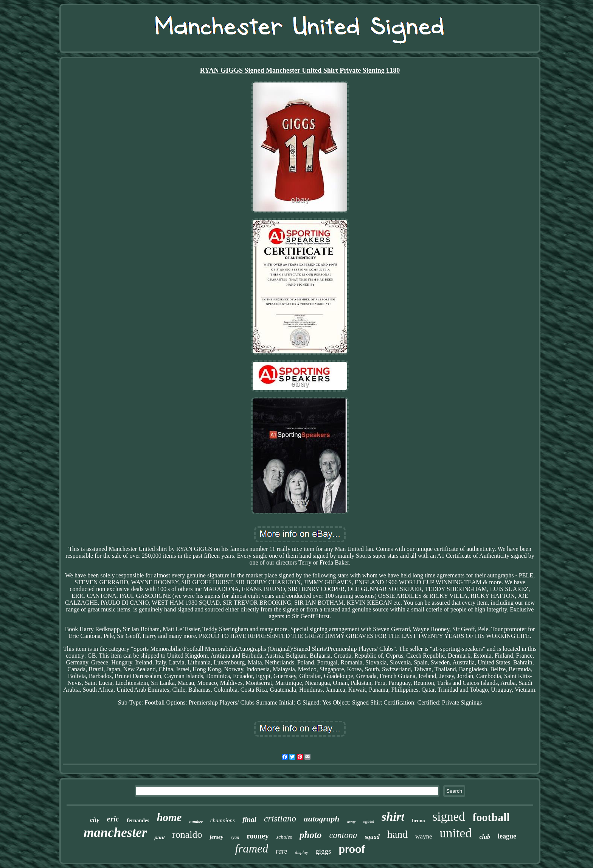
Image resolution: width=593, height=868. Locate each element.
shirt (393, 817)
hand (397, 834)
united (456, 833)
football (491, 817)
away (351, 821)
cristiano (280, 818)
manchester (115, 833)
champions (223, 820)
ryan (235, 837)
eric (113, 819)
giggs (323, 851)
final (249, 819)
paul (159, 838)
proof (352, 849)
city (95, 820)
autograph (321, 819)
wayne (424, 836)
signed (449, 817)
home (169, 817)
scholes (284, 837)
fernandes (138, 821)
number (196, 821)
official (369, 822)
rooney (258, 836)
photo (310, 835)
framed (251, 849)
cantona (343, 835)
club (484, 837)
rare (281, 851)
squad (372, 837)
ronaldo (187, 835)
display (302, 852)
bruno (418, 821)
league (507, 836)
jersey (216, 837)
